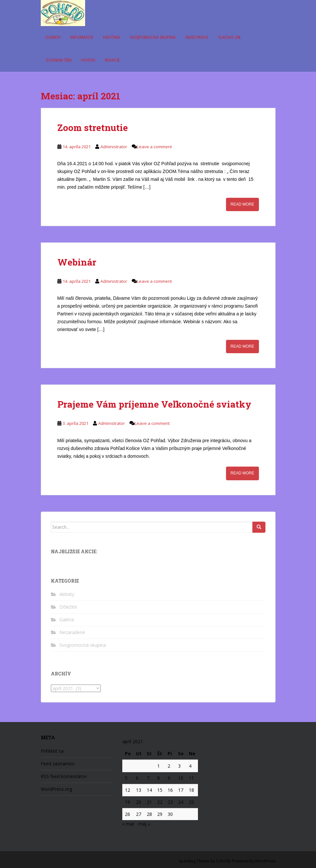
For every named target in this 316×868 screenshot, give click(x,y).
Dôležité (68, 607)
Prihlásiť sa (52, 751)
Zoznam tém (59, 60)
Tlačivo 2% (229, 37)
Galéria (67, 620)
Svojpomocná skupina (153, 37)
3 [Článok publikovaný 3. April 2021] (179, 766)
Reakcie (112, 60)
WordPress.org (56, 789)
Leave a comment (154, 147)
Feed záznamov (58, 764)
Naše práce (197, 37)
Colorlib (223, 861)
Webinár (77, 262)
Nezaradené (72, 632)
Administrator (114, 147)
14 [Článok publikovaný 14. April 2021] (149, 790)
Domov (53, 37)
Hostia (88, 60)
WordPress (265, 861)
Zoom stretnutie (93, 128)
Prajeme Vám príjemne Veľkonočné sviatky (154, 404)
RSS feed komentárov (64, 776)
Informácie (82, 37)
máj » (144, 824)
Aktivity (67, 594)
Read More (242, 204)
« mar (128, 824)
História (112, 37)
